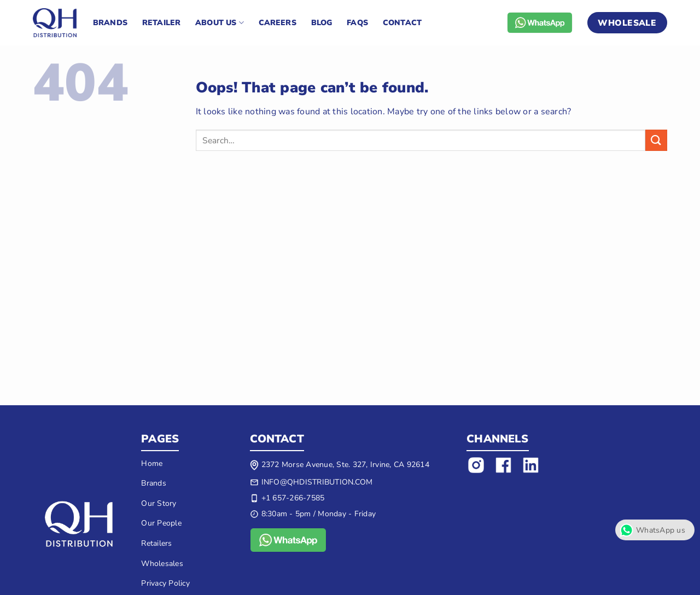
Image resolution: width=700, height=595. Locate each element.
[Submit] (656, 140)
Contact (402, 23)
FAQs (357, 23)
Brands (110, 23)
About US (220, 23)
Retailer (161, 23)
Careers (278, 23)
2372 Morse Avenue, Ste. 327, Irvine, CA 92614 (345, 465)
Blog (322, 23)
